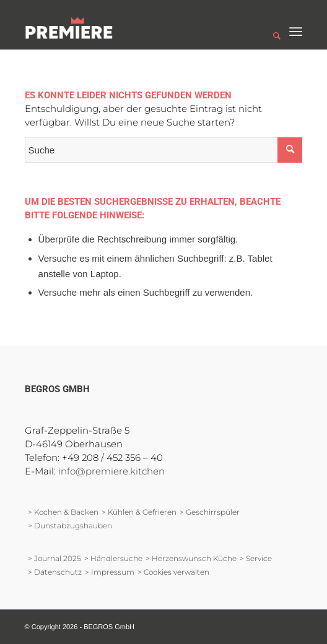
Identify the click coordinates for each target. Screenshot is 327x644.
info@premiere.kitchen (111, 471)
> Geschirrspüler (210, 512)
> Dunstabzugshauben (70, 526)
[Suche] (271, 25)
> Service (256, 558)
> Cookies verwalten (173, 572)
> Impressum (110, 572)
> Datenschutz (55, 572)
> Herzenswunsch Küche (191, 558)
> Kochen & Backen (63, 512)
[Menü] (296, 25)
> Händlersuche (113, 558)
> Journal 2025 (54, 558)
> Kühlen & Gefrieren (139, 512)
